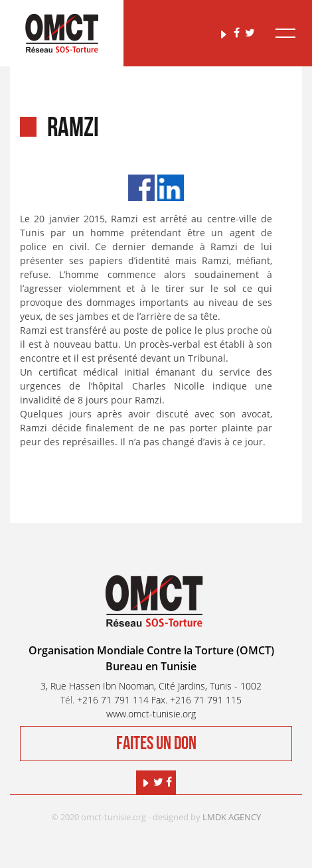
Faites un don (156, 744)
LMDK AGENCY (232, 817)
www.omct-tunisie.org (151, 714)
